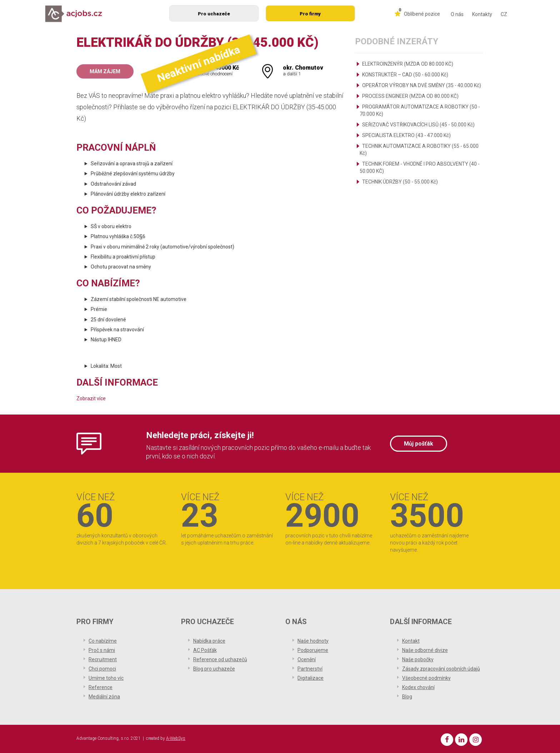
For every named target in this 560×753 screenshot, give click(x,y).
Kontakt (411, 641)
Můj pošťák (419, 444)
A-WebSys (176, 738)
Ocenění (307, 659)
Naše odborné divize (425, 650)
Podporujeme (313, 650)
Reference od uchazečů (220, 659)
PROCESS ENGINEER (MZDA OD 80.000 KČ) (410, 96)
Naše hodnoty (313, 641)
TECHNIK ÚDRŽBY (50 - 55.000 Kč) (400, 182)
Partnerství (310, 669)
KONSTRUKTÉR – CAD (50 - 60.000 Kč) (405, 75)
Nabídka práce (209, 641)
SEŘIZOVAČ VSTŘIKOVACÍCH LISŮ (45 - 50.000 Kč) (418, 125)
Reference (101, 687)
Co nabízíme (103, 641)
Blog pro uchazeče (214, 669)
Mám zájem (105, 71)
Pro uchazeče (214, 14)
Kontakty (482, 14)
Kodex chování (418, 687)
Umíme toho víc (106, 678)
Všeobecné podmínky (426, 678)
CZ (504, 14)
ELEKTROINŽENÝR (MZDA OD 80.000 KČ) (408, 64)
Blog (407, 697)
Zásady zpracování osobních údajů (441, 669)
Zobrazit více (91, 398)
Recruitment (103, 659)
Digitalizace (311, 678)
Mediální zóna (104, 697)
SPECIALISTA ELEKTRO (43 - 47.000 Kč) (406, 135)
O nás (457, 14)
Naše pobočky (418, 659)
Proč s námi (102, 650)
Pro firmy (310, 14)
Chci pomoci (102, 669)
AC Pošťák (205, 650)
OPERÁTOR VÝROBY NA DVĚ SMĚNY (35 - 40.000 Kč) (422, 85)
